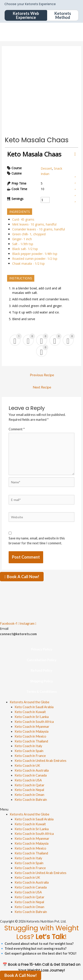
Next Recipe (42, 387)
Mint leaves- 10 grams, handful (34, 224)
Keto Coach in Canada (31, 775)
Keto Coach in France (30, 756)
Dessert (46, 168)
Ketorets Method (63, 15)
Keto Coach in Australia (32, 770)
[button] (41, 809)
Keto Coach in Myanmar (32, 727)
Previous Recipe (42, 375)
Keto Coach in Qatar (30, 785)
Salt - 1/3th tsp (23, 244)
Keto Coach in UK (27, 765)
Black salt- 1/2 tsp (25, 249)
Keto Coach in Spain (29, 751)
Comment (17, 429)
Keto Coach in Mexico (30, 736)
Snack (58, 168)
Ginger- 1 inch (22, 239)
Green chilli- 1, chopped (29, 234)
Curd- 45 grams (23, 219)
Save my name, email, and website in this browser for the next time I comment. (37, 541)
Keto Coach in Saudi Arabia (34, 707)
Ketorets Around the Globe (30, 702)
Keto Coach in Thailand (31, 741)
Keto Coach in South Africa (34, 722)
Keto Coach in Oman (29, 795)
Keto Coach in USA (28, 780)
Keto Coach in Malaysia (32, 731)
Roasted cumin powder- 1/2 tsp (35, 259)
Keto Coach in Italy (28, 746)
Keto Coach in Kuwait (30, 712)
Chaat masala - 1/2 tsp (28, 263)
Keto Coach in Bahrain (31, 800)
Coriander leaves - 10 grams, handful (39, 229)
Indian (45, 174)
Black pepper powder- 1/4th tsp (35, 254)
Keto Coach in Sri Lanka (32, 717)
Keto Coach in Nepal (29, 790)
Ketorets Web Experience (26, 15)
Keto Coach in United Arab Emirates (41, 761)
